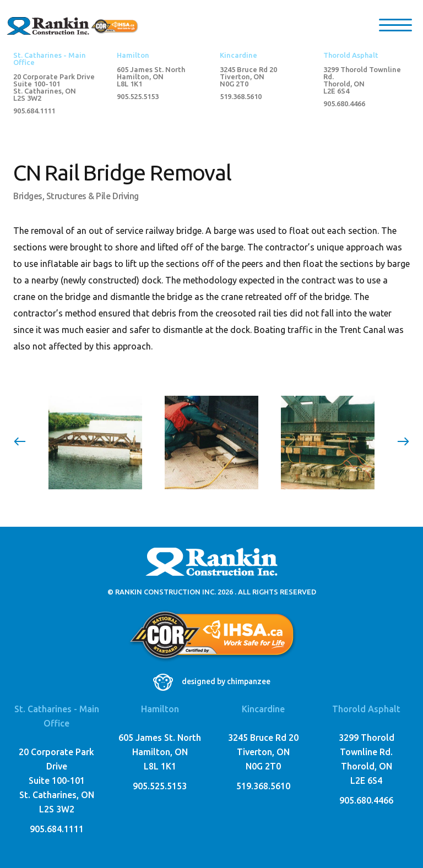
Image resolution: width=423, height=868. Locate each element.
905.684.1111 (34, 111)
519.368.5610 (241, 97)
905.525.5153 (138, 97)
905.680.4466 (344, 104)
